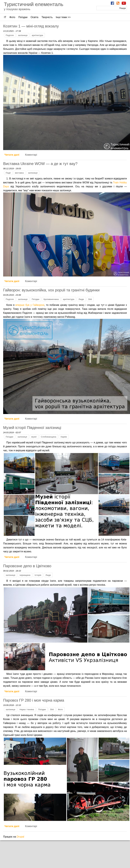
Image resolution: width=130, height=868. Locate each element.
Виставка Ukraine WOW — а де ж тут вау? (40, 164)
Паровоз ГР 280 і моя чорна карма (34, 700)
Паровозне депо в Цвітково (27, 566)
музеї (34, 437)
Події (8, 173)
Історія (38, 575)
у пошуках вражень (17, 9)
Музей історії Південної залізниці (32, 428)
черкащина (25, 575)
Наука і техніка (27, 709)
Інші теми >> (63, 17)
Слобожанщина (49, 437)
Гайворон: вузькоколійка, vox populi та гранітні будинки (51, 290)
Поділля (10, 35)
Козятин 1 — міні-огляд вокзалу (31, 26)
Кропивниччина (51, 299)
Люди (81, 299)
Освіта (34, 17)
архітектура (37, 35)
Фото (12, 17)
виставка (19, 173)
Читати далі (12, 155)
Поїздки (23, 17)
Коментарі (31, 155)
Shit (90, 299)
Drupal (20, 837)
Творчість (47, 17)
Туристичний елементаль (34, 4)
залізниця (23, 35)
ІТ (5, 17)
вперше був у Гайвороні (30, 305)
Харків (64, 437)
